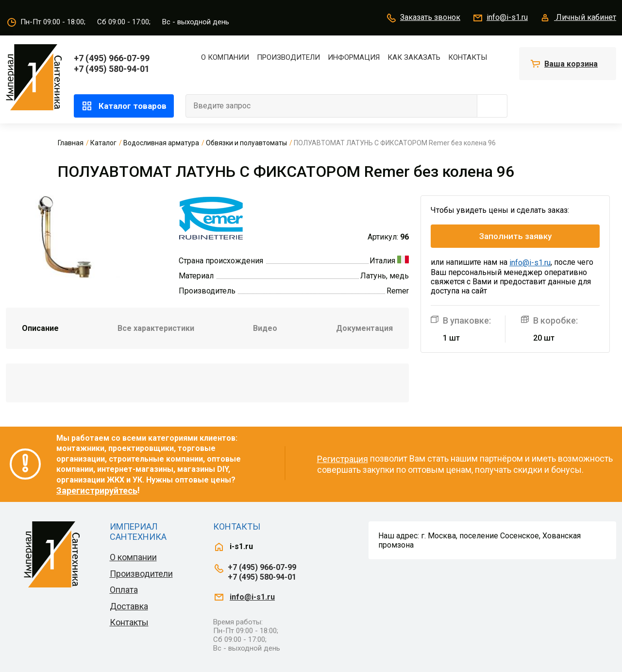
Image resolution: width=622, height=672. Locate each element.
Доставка (129, 606)
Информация (354, 57)
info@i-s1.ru (500, 18)
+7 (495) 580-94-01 (112, 69)
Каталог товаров (124, 106)
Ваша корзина (571, 64)
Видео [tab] (265, 328)
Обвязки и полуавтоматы (246, 143)
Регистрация (343, 459)
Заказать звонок (423, 18)
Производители (288, 57)
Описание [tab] (40, 328)
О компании (225, 57)
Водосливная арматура (161, 143)
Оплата (124, 590)
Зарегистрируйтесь (97, 491)
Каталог (103, 143)
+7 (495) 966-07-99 (112, 58)
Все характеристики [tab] (156, 328)
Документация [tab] (364, 328)
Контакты (468, 57)
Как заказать (414, 57)
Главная (71, 143)
